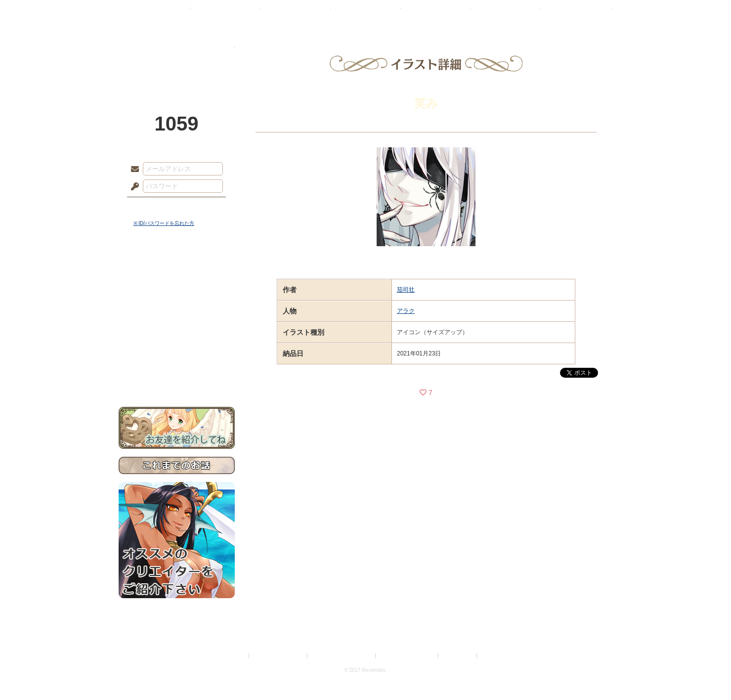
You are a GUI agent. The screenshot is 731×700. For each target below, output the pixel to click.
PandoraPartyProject (177, 54)
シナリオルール (177, 319)
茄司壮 (406, 290)
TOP (154, 12)
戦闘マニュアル (177, 344)
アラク (406, 311)
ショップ (506, 12)
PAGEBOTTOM (706, 673)
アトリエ (366, 12)
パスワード (132, 187)
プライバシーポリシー (279, 656)
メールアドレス (132, 170)
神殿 (225, 12)
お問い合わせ (177, 376)
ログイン (153, 207)
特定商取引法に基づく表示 (342, 656)
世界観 (177, 270)
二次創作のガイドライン (407, 656)
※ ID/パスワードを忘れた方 (164, 223)
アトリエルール (177, 331)
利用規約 (235, 656)
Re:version (494, 656)
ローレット (296, 12)
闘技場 (577, 12)
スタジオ (436, 12)
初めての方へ (177, 359)
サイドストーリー (177, 287)
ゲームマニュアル (177, 304)
